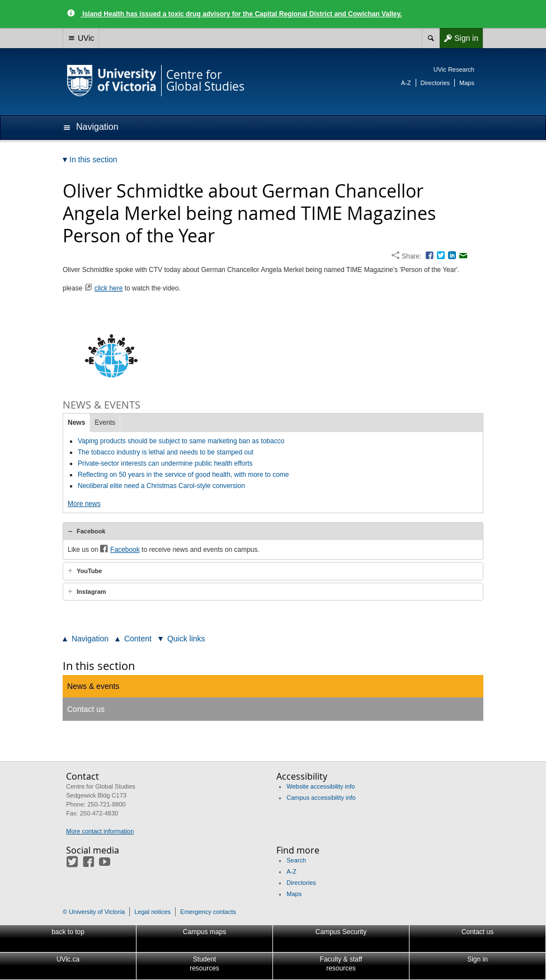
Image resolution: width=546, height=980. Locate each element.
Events (105, 423)
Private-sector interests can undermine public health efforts (165, 463)
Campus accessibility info (321, 798)
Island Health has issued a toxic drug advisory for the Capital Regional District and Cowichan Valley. (241, 14)
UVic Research (454, 69)
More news (84, 504)
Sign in (459, 38)
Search (296, 860)
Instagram (91, 592)
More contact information (100, 831)
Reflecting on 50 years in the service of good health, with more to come (183, 475)
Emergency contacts (208, 912)
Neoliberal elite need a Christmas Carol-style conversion (161, 486)
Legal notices (152, 912)
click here (109, 288)
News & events (93, 686)
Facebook (91, 531)
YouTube (89, 571)
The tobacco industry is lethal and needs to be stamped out (166, 452)
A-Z (406, 83)
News (76, 423)
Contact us (86, 709)
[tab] (273, 531)
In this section (99, 666)
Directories (436, 83)
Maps (467, 83)
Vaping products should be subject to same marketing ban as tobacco (181, 441)
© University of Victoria (94, 912)
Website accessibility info (321, 786)
